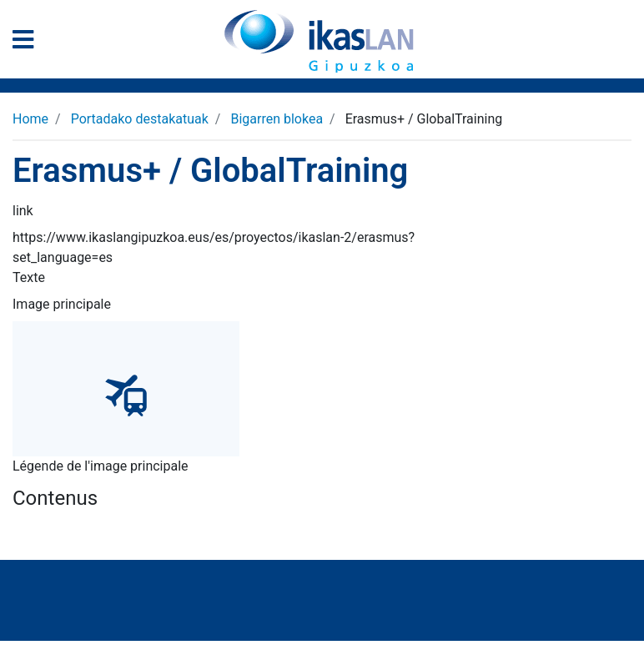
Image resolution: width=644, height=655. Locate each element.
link (23, 211)
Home (30, 119)
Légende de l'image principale (101, 466)
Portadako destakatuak (140, 119)
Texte (29, 277)
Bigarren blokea (277, 119)
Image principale (62, 304)
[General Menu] (28, 43)
